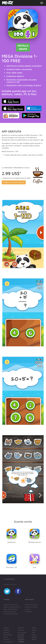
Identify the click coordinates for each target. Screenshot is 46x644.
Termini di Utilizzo (31, 605)
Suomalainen (8, 642)
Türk (33, 632)
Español (6, 630)
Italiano (6, 632)
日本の (34, 639)
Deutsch (21, 628)
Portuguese (22, 632)
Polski (34, 628)
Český (34, 635)
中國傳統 (21, 642)
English (6, 628)
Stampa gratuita (10, 611)
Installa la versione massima (14, 182)
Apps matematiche (11, 609)
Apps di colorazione (11, 605)
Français (21, 630)
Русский (21, 637)
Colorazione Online (11, 614)
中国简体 (21, 639)
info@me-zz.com (10, 584)
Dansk (34, 630)
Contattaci (29, 611)
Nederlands (8, 635)
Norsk (6, 637)
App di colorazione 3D (12, 607)
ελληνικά (21, 635)
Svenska (7, 639)
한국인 (34, 637)
